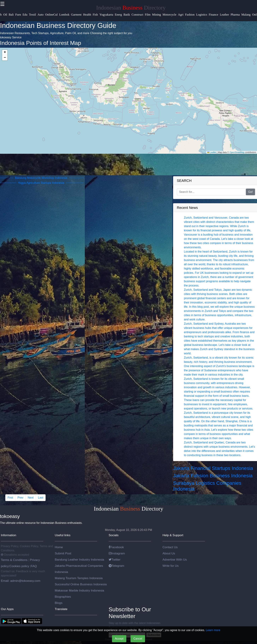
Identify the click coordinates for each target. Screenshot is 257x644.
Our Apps (7, 609)
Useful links (63, 535)
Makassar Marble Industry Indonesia (79, 590)
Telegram (116, 566)
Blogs (59, 603)
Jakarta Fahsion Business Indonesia (213, 476)
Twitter (115, 560)
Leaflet (212, 152)
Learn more (213, 630)
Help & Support (173, 535)
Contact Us (170, 547)
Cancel (138, 639)
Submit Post (63, 553)
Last (41, 498)
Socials (114, 535)
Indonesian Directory (131, 8)
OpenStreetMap (237, 152)
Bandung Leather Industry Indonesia (79, 560)
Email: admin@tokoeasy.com (21, 581)
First (10, 498)
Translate (61, 609)
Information (9, 535)
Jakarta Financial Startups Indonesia (213, 468)
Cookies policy (19, 566)
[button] (5, 52)
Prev (20, 498)
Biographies (63, 597)
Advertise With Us (175, 560)
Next (31, 498)
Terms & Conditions (15, 560)
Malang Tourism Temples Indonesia (79, 578)
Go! (250, 192)
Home (59, 547)
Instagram (117, 553)
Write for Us (171, 566)
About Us (169, 553)
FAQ (34, 566)
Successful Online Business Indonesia (81, 584)
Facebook (116, 547)
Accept (119, 639)
